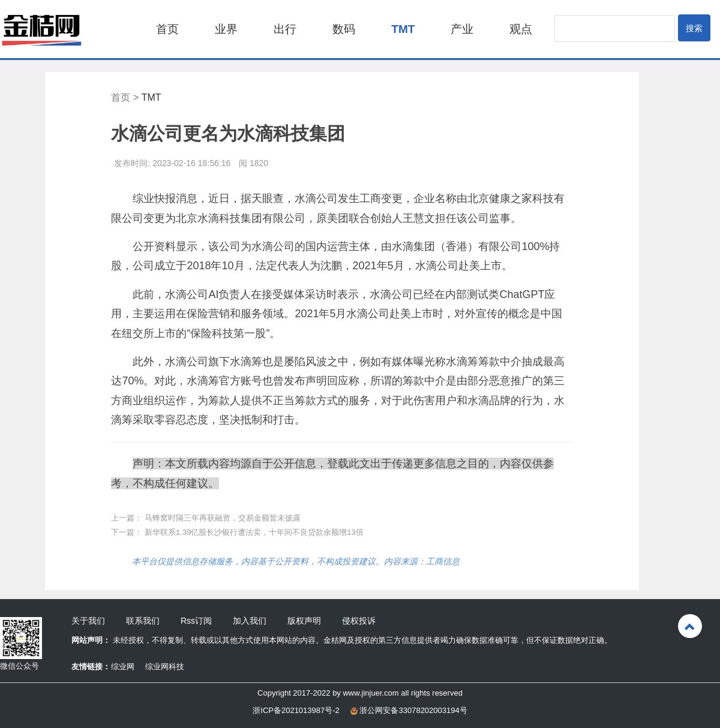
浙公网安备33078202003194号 (409, 710)
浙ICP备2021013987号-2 (296, 710)
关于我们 (88, 621)
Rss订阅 (196, 621)
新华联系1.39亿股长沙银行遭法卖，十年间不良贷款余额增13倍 (254, 532)
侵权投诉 (359, 621)
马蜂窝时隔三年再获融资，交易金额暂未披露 (223, 518)
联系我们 (143, 621)
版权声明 (304, 621)
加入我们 (250, 621)
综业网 (123, 667)
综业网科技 (165, 667)
